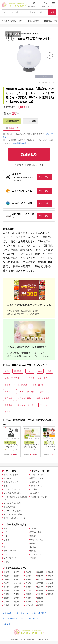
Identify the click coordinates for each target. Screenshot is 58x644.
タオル (30, 371)
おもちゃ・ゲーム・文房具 (16, 385)
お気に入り (46, 4)
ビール (6, 554)
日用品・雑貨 (51, 21)
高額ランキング (37, 486)
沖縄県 (50, 594)
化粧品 (33, 551)
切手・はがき (38, 385)
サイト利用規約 (39, 613)
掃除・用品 (45, 392)
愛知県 (28, 579)
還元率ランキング (38, 478)
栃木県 (6, 602)
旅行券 (33, 536)
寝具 (40, 371)
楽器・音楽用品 (24, 398)
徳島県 (40, 591)
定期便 (33, 529)
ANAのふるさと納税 (12, 493)
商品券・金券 (36, 532)
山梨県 (16, 602)
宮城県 (6, 583)
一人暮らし (35, 489)
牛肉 (5, 529)
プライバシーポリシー (13, 618)
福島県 (6, 594)
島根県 (40, 576)
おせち (6, 562)
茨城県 (6, 598)
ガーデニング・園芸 (26, 392)
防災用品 (9, 405)
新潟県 (16, 587)
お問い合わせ (33, 618)
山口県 (40, 587)
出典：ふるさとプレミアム (46, 82)
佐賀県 (50, 572)
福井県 (16, 598)
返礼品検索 (34, 21)
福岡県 (40, 605)
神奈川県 (17, 583)
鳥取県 (40, 572)
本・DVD (9, 392)
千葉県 (16, 576)
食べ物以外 (35, 493)
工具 (49, 371)
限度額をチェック (34, 4)
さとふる (7, 486)
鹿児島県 (51, 591)
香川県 (40, 594)
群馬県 (6, 605)
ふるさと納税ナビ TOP (12, 21)
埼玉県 (16, 572)
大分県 (50, 583)
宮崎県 (50, 587)
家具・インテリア (12, 378)
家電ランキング (37, 482)
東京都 (16, 579)
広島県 (40, 583)
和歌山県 (29, 605)
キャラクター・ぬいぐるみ (36, 378)
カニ (5, 536)
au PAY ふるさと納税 (12, 503)
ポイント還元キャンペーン (15, 518)
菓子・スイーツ (10, 558)
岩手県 (6, 579)
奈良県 (28, 602)
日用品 (33, 547)
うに (5, 543)
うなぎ (6, 540)
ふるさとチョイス (11, 482)
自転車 (33, 543)
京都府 (28, 591)
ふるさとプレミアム (12, 489)
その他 (8, 412)
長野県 (16, 605)
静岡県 (28, 576)
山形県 (6, 591)
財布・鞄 (9, 398)
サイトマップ (22, 613)
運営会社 (8, 613)
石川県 (16, 594)
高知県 (40, 602)
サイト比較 (9, 471)
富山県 (16, 591)
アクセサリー (36, 554)
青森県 (6, 576)
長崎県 (50, 576)
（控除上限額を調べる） (21, 143)
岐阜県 (28, 572)
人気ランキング (37, 475)
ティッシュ (45, 405)
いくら (6, 532)
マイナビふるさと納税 (13, 514)
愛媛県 (40, 598)
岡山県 (40, 579)
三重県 (28, 583)
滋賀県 (28, 587)
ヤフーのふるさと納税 (13, 511)
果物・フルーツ (10, 551)
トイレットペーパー (26, 405)
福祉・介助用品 (43, 398)
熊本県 (50, 579)
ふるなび (7, 478)
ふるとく (8, 624)
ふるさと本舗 (9, 507)
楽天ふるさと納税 (11, 475)
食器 (7, 371)
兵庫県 (28, 598)
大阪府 (28, 594)
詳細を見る (13, 34)
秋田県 (6, 587)
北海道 (6, 572)
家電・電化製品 (37, 540)
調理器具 (18, 371)
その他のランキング (39, 497)
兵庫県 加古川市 (12, 121)
